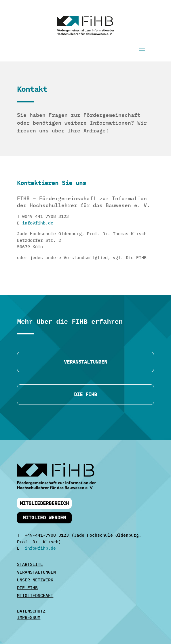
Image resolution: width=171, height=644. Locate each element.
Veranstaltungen (85, 362)
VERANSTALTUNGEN (36, 572)
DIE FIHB (85, 394)
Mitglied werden (44, 518)
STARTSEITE (30, 564)
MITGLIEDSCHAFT (35, 595)
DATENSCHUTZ (31, 611)
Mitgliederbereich (44, 503)
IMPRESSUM (29, 617)
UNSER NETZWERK (35, 580)
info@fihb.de (38, 223)
